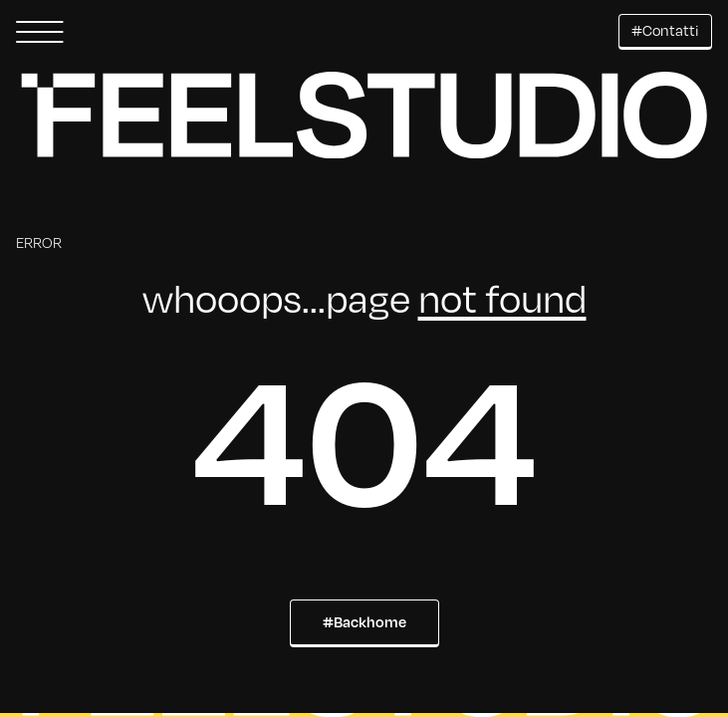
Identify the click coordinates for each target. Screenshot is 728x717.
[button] (40, 32)
